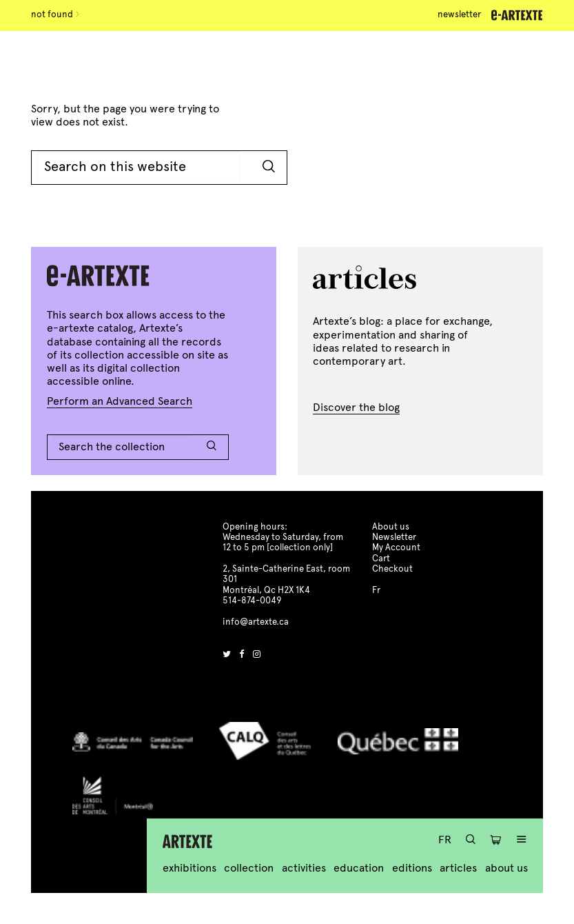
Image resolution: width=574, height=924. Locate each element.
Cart (381, 559)
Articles (458, 868)
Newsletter (459, 14)
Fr (445, 840)
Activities (304, 868)
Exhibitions (189, 868)
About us (506, 868)
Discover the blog (356, 407)
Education (359, 868)
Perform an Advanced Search (120, 401)
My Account (396, 548)
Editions (412, 868)
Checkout (392, 569)
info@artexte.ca (256, 622)
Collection (249, 868)
